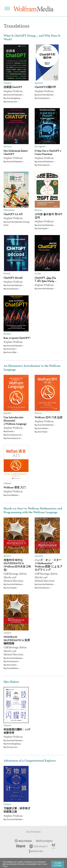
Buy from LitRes (10, 352)
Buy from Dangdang (12, 98)
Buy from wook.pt (42, 165)
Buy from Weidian (11, 495)
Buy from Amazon (42, 98)
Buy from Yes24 (41, 432)
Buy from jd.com (10, 102)
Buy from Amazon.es (12, 438)
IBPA (21, 846)
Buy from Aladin (41, 428)
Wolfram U (38, 846)
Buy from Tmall (10, 665)
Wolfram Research (23, 841)
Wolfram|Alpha (44, 841)
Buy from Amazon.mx (12, 435)
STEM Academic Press (53, 846)
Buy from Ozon (10, 349)
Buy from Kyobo (41, 228)
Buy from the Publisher (13, 95)
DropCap (36, 851)
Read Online (8, 431)
